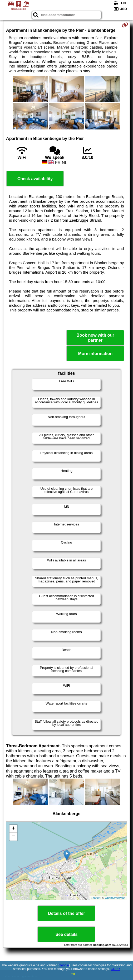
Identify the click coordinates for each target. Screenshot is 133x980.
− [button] (14, 837)
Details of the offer (66, 913)
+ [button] (14, 829)
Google (64, 965)
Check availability (35, 179)
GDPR (115, 969)
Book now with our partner (95, 338)
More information (95, 354)
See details (67, 934)
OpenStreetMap (115, 898)
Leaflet (95, 898)
